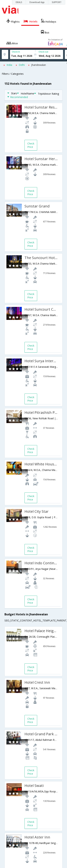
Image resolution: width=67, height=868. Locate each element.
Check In (16, 52)
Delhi (22, 65)
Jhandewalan (39, 65)
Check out (43, 52)
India (9, 65)
